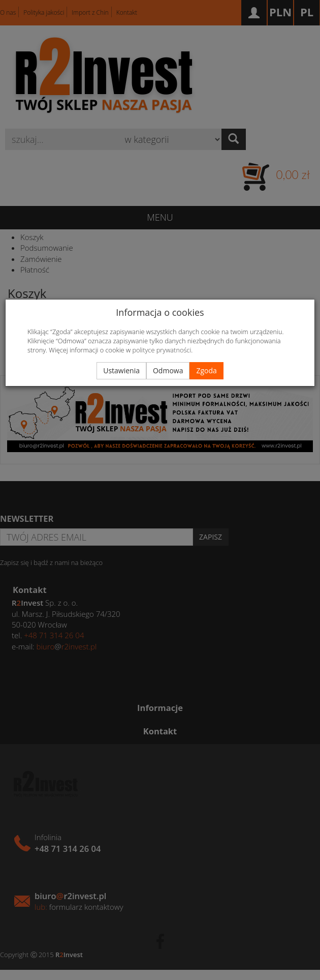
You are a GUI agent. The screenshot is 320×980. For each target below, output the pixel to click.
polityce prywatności (162, 350)
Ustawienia (121, 370)
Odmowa (168, 370)
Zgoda (206, 370)
